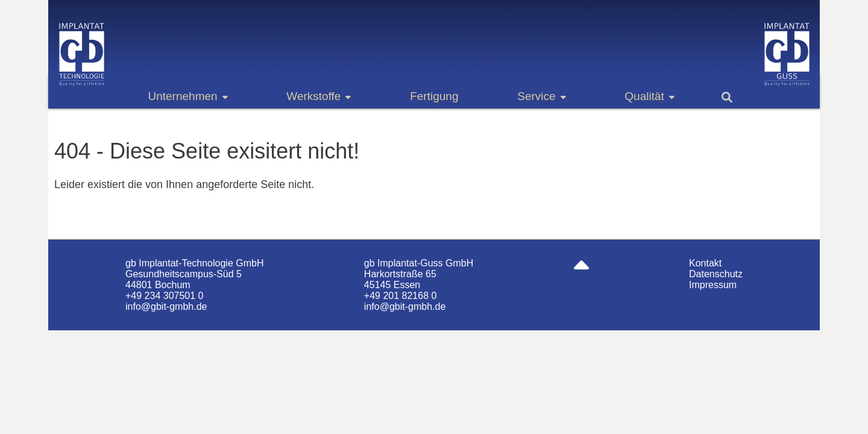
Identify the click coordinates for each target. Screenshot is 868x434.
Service (541, 96)
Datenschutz (716, 274)
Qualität (649, 96)
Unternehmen (187, 96)
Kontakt (705, 263)
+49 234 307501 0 (164, 296)
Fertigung (434, 96)
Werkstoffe (319, 96)
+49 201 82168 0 (401, 296)
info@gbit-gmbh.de (166, 307)
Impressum (713, 285)
